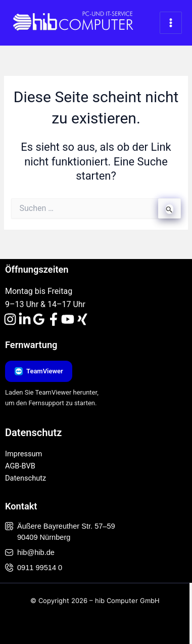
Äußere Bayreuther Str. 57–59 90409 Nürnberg (60, 532)
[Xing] (82, 319)
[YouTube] (68, 319)
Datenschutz (26, 478)
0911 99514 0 (34, 568)
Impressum (23, 454)
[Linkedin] (25, 319)
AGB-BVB (20, 466)
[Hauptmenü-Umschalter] (171, 23)
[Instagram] (10, 319)
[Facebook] (54, 319)
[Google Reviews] (39, 319)
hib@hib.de (30, 552)
